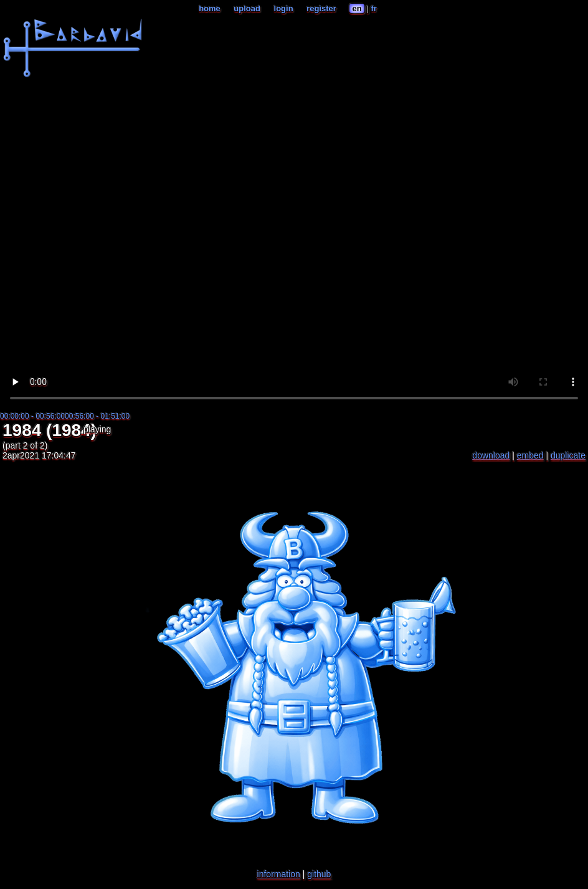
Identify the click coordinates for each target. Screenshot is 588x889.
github (319, 874)
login (284, 8)
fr (373, 8)
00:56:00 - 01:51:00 (97, 416)
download (491, 455)
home (210, 8)
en (357, 8)
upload (247, 8)
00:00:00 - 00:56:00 (32, 416)
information (279, 874)
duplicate (568, 455)
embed (530, 455)
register (321, 8)
